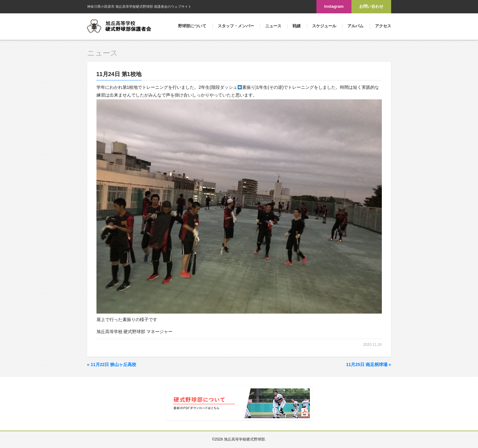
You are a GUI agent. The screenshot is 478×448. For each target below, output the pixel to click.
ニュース (273, 26)
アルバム (355, 26)
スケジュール (324, 26)
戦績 (297, 26)
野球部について (192, 26)
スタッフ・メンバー (236, 26)
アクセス (383, 26)
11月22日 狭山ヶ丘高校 (112, 364)
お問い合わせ (371, 6)
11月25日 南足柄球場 (369, 364)
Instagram (334, 6)
